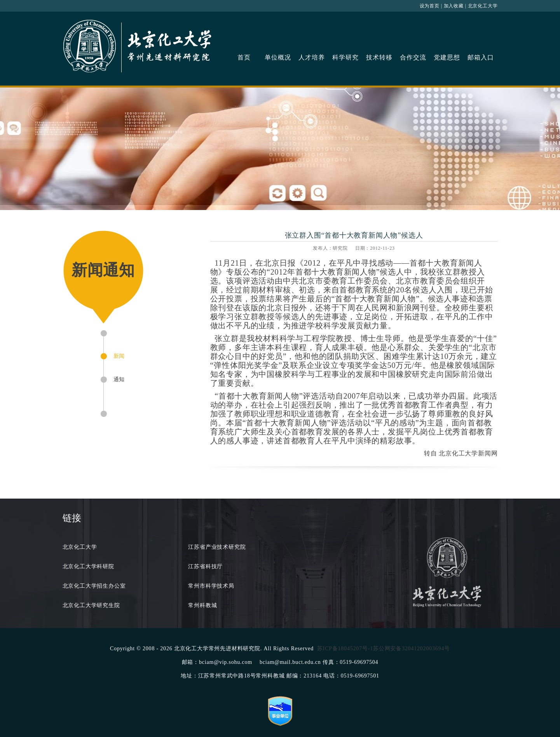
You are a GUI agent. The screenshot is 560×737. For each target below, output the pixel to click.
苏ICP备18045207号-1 (345, 649)
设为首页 (430, 6)
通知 (119, 379)
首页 (244, 57)
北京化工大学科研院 (88, 566)
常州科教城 (202, 605)
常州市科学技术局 (211, 586)
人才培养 (311, 57)
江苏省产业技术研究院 (217, 547)
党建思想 (447, 57)
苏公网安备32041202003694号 (412, 649)
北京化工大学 (483, 6)
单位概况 (278, 57)
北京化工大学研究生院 (91, 605)
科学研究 (345, 57)
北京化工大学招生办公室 (94, 586)
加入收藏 (454, 6)
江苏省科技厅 (205, 566)
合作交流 (413, 57)
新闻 (119, 356)
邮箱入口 (481, 57)
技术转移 (379, 57)
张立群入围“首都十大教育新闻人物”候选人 (354, 235)
